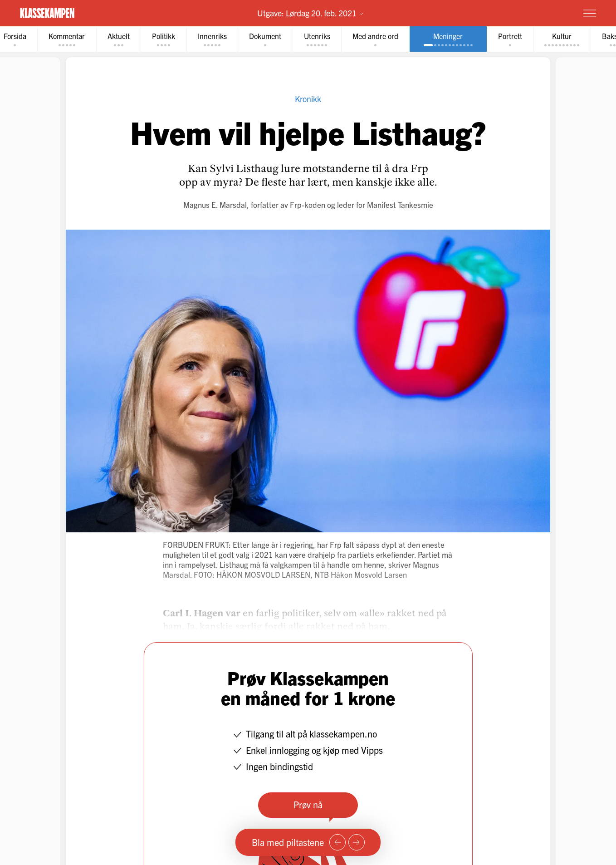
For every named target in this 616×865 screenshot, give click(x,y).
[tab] (68, 39)
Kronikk (308, 99)
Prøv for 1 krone (536, 13)
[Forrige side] (337, 842)
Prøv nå (308, 805)
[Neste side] (357, 842)
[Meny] (590, 13)
